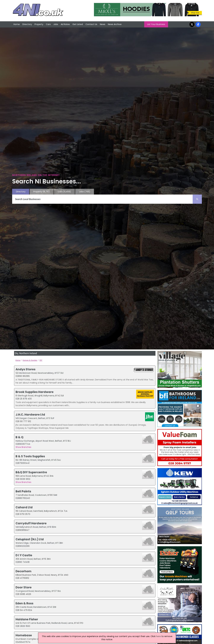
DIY (41, 360)
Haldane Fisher (27, 619)
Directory (27, 24)
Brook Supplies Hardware (35, 392)
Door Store (24, 587)
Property (39, 24)
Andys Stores (25, 369)
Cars (48, 24)
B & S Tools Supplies (30, 456)
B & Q (19, 437)
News (103, 24)
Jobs (56, 24)
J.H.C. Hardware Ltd (30, 415)
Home (17, 24)
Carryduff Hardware (31, 523)
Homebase (24, 635)
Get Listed (78, 24)
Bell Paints (23, 491)
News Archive (115, 24)
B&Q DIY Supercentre (31, 472)
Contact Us (91, 24)
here (158, 636)
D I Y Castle (24, 555)
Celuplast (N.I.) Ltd (30, 539)
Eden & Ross (24, 603)
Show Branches (23, 447)
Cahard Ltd (24, 507)
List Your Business (156, 24)
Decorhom (23, 571)
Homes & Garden (30, 360)
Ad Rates (65, 24)
